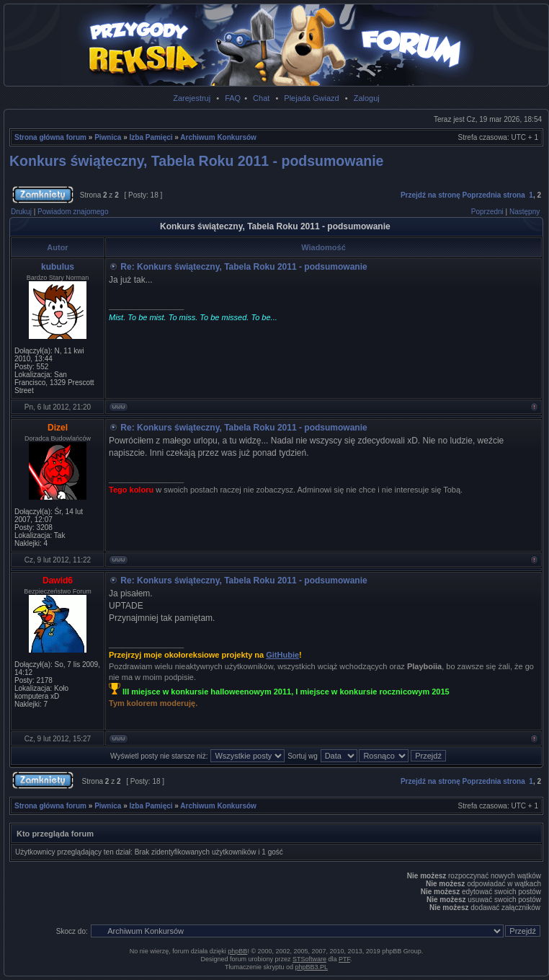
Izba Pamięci (151, 137)
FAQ (233, 98)
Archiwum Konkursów (218, 137)
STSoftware (309, 959)
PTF (344, 959)
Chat (261, 98)
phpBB (237, 951)
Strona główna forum (50, 137)
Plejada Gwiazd (311, 98)
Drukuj (21, 212)
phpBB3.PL (312, 967)
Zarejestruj (192, 98)
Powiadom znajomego (73, 212)
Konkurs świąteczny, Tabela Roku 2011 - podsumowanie (196, 161)
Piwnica (108, 137)
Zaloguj (367, 98)
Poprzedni (487, 212)
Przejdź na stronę (430, 195)
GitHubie (282, 655)
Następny (525, 212)
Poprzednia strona (494, 195)
